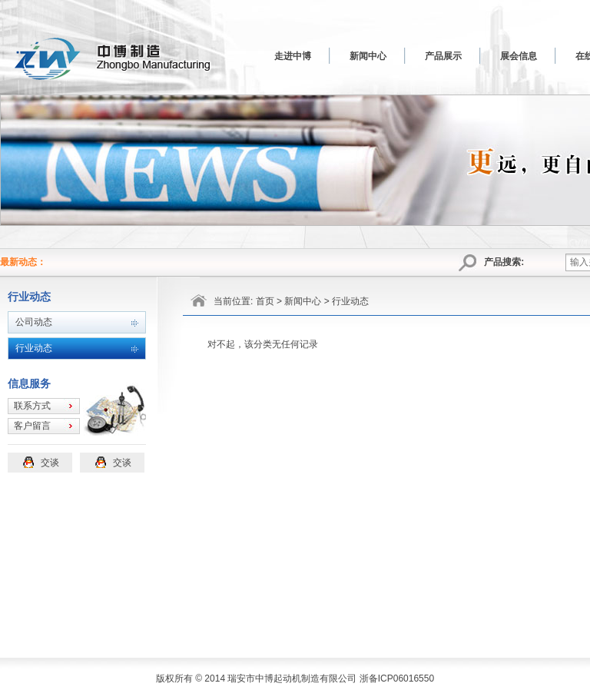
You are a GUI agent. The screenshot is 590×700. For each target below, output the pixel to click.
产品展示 (443, 56)
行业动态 (34, 348)
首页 (265, 301)
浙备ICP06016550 (397, 678)
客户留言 (32, 426)
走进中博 (293, 56)
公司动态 (34, 322)
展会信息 (519, 56)
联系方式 (32, 406)
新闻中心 (368, 56)
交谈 (50, 463)
